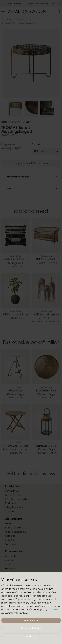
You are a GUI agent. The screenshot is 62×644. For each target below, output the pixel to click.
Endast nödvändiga (31, 628)
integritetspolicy (18, 613)
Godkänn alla (31, 620)
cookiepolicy (40, 610)
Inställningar (31, 636)
